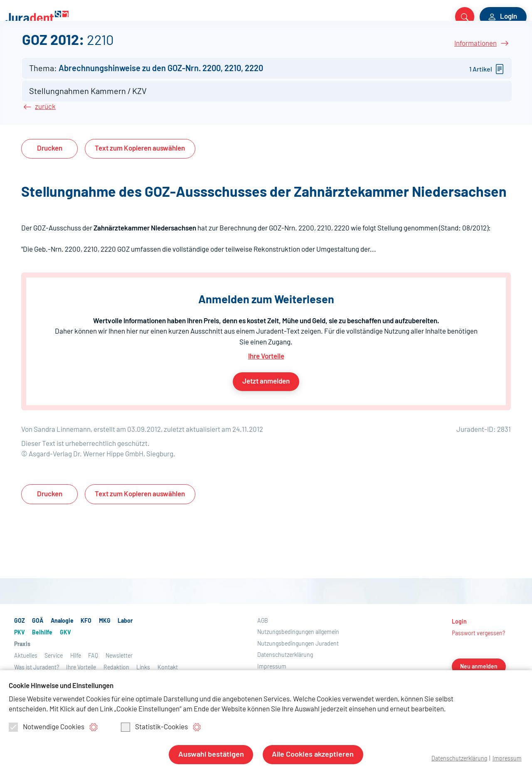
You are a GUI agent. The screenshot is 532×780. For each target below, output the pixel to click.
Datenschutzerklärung (457, 759)
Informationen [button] (475, 83)
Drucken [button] (50, 195)
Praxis (261, 47)
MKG (113, 47)
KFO (92, 47)
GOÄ (34, 47)
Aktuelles (306, 47)
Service (341, 47)
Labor (137, 47)
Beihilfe (199, 47)
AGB (263, 667)
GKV (226, 47)
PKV (172, 47)
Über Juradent (385, 47)
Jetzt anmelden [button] (266, 427)
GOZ (13, 47)
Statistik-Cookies (154, 728)
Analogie (63, 47)
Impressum (506, 759)
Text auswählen (140, 195)
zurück (45, 153)
